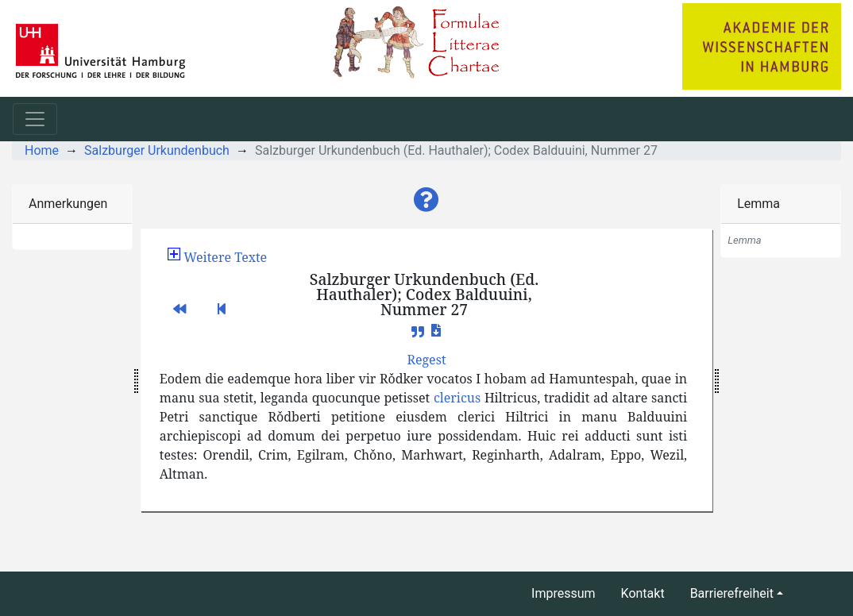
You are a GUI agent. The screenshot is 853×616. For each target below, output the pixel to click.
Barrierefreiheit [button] (732, 593)
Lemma (758, 204)
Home (42, 150)
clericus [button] (457, 398)
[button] (426, 200)
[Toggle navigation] (35, 119)
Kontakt (643, 593)
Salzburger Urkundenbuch (157, 150)
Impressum (564, 593)
